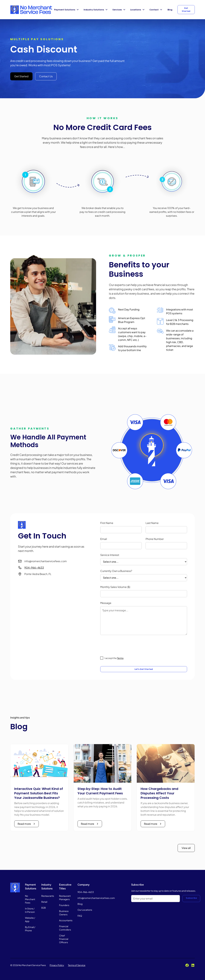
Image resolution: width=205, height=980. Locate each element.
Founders (64, 905)
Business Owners (64, 913)
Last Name (152, 523)
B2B (44, 908)
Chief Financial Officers (64, 939)
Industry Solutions (94, 10)
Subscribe (191, 898)
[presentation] (125, 645)
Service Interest (110, 555)
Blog (170, 10)
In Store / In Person (30, 910)
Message (106, 603)
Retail (44, 902)
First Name (107, 523)
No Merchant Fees (30, 899)
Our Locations (85, 910)
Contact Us (46, 76)
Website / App (30, 919)
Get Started (186, 10)
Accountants (66, 920)
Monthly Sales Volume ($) (115, 587)
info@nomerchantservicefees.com (96, 898)
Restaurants (48, 896)
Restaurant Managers (65, 898)
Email (104, 539)
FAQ (80, 916)
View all (186, 848)
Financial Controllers (65, 928)
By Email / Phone (30, 929)
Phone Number (155, 539)
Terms (120, 658)
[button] (67, 10)
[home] (31, 10)
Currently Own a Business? (116, 571)
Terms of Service (77, 965)
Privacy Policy (57, 965)
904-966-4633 (34, 568)
